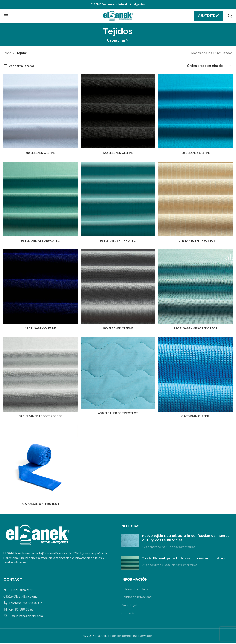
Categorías (116, 40)
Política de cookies (135, 590)
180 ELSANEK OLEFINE (118, 328)
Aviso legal (129, 606)
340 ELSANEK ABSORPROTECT (40, 416)
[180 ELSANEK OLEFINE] (118, 287)
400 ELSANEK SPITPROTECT (118, 413)
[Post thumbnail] (130, 542)
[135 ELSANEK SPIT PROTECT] (118, 199)
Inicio (7, 53)
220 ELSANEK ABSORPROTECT (196, 328)
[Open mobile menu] (6, 16)
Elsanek (100, 636)
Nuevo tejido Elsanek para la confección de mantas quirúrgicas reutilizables (186, 539)
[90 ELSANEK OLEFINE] (40, 111)
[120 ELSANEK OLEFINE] (118, 111)
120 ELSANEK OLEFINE (118, 152)
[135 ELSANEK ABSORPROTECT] (40, 199)
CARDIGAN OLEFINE (196, 416)
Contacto (128, 614)
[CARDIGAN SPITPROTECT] (40, 464)
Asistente (208, 16)
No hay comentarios (182, 548)
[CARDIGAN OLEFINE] (196, 376)
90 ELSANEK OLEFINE (40, 152)
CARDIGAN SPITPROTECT (40, 505)
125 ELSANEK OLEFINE (196, 152)
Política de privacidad (137, 598)
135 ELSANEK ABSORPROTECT (40, 240)
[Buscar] (230, 16)
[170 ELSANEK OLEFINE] (40, 287)
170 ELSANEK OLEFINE (40, 328)
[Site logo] (118, 15)
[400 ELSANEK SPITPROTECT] (118, 374)
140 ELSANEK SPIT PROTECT (196, 240)
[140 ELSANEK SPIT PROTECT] (196, 199)
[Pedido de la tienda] (209, 66)
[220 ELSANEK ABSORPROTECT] (196, 287)
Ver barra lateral (21, 66)
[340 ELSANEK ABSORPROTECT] (40, 376)
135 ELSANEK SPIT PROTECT (118, 240)
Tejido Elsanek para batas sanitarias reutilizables (184, 559)
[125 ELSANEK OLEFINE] (196, 111)
